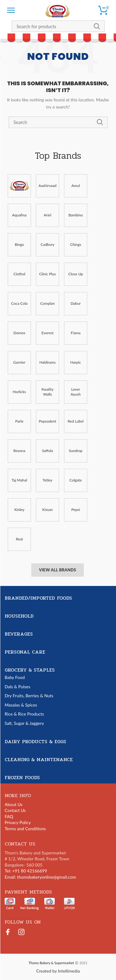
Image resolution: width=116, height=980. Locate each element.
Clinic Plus (48, 274)
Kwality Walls (47, 392)
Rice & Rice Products (24, 714)
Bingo (19, 244)
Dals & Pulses (17, 687)
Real (19, 539)
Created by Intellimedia (58, 971)
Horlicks (19, 392)
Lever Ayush (75, 392)
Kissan (48, 510)
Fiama (76, 333)
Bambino (76, 215)
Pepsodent (48, 421)
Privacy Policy (18, 822)
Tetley (47, 480)
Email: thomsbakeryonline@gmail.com (40, 877)
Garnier (19, 362)
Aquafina (19, 215)
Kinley (19, 510)
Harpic (76, 362)
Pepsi (75, 510)
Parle (19, 421)
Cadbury (47, 244)
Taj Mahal (19, 480)
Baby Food (15, 677)
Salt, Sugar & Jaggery (24, 723)
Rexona (19, 451)
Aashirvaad (48, 186)
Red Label (76, 421)
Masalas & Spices (21, 705)
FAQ (9, 816)
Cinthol (19, 274)
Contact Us (15, 810)
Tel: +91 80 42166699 (26, 871)
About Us (14, 804)
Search (97, 26)
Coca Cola (19, 303)
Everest (47, 333)
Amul (76, 186)
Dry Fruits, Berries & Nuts (29, 696)
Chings (76, 244)
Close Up (76, 274)
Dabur (76, 303)
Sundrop (75, 451)
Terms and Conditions (25, 829)
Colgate (75, 480)
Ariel (47, 215)
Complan (47, 303)
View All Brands (58, 570)
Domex (19, 333)
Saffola (48, 451)
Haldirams (47, 362)
